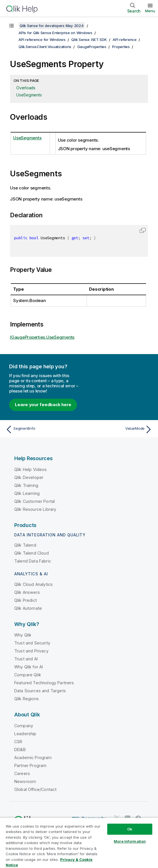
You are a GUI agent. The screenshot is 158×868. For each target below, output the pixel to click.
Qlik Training (26, 485)
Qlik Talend (25, 545)
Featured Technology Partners (44, 683)
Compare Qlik (28, 675)
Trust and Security (32, 643)
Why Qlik (23, 635)
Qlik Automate (28, 608)
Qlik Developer (29, 477)
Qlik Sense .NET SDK (89, 40)
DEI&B (20, 750)
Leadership (25, 734)
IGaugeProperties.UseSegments (42, 337)
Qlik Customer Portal (35, 501)
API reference (125, 40)
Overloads (26, 88)
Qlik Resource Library (35, 509)
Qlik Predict (26, 600)
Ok (130, 829)
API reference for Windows (42, 40)
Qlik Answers (27, 592)
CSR (18, 742)
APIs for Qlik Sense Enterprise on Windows (55, 33)
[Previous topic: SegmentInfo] (41, 429)
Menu (150, 11)
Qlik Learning (27, 493)
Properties (121, 47)
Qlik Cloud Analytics (34, 584)
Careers (22, 773)
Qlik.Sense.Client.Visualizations (45, 47)
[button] (143, 230)
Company (24, 726)
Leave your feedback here (43, 405)
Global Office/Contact (35, 789)
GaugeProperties (92, 47)
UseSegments (29, 95)
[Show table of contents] (11, 26)
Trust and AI (26, 659)
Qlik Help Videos (31, 469)
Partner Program (30, 765)
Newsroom (25, 781)
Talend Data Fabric (33, 561)
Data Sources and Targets (40, 691)
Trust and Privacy (31, 651)
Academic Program (33, 758)
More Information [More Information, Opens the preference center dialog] (130, 841)
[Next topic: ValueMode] (117, 429)
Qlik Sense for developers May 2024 (52, 26)
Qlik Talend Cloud (32, 553)
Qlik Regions (27, 699)
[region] (79, 843)
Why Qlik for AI (29, 667)
